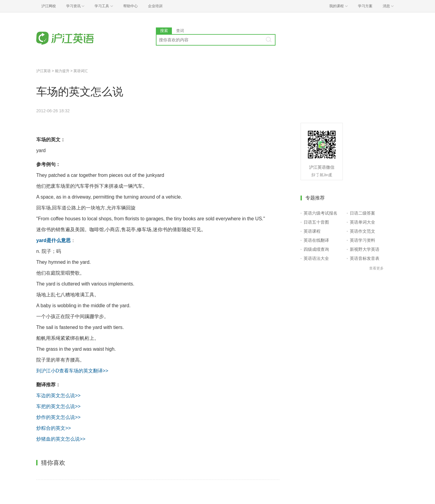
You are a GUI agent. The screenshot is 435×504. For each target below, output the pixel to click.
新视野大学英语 (365, 249)
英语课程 (312, 231)
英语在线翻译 (316, 240)
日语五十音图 (316, 222)
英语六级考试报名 (321, 213)
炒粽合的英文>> (54, 428)
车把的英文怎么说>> (58, 406)
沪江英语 (43, 71)
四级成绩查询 (316, 249)
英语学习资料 (362, 240)
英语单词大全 (362, 222)
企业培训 (155, 6)
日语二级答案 (362, 213)
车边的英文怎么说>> (58, 396)
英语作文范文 (362, 231)
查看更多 (376, 268)
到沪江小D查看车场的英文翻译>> (72, 371)
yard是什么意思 (53, 240)
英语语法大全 (316, 258)
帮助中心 (130, 6)
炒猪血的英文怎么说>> (61, 439)
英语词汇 (81, 71)
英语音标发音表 (365, 258)
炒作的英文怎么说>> (58, 417)
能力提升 (62, 71)
